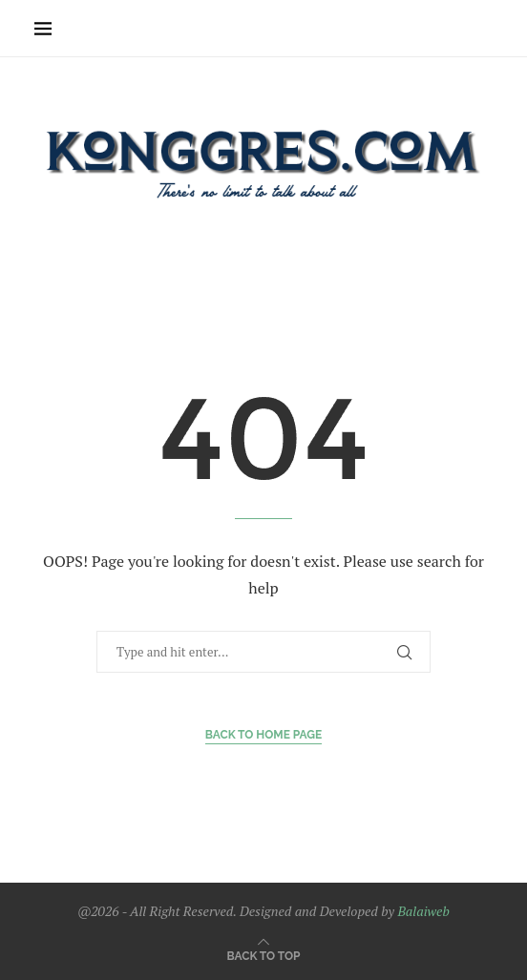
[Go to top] (264, 955)
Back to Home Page (264, 735)
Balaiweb (423, 911)
